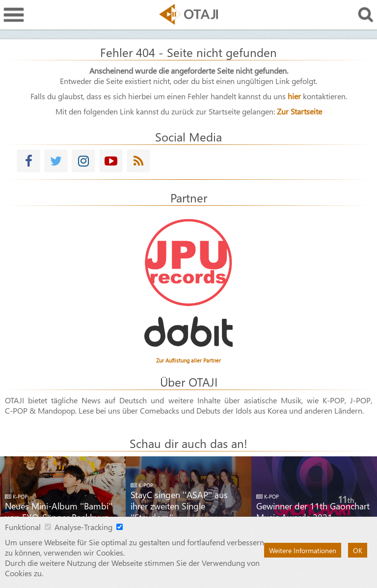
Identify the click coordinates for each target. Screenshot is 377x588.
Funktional (23, 527)
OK (358, 550)
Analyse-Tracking (83, 527)
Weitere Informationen (303, 550)
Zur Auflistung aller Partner (188, 360)
